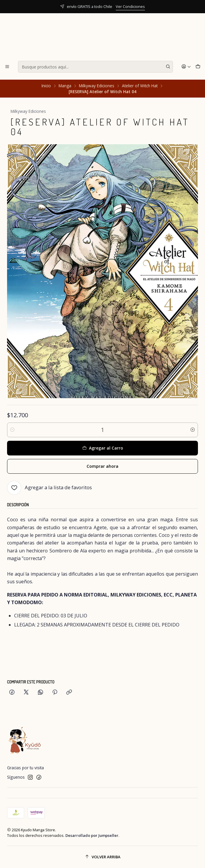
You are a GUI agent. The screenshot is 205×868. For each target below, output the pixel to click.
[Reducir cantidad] (12, 430)
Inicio (46, 86)
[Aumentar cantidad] (193, 430)
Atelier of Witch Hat (140, 86)
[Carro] (198, 67)
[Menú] (7, 67)
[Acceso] (186, 67)
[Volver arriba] (102, 857)
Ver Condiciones (130, 6)
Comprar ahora (102, 466)
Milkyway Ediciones (97, 86)
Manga (65, 86)
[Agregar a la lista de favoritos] (49, 488)
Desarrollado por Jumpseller (92, 835)
